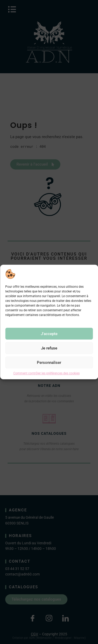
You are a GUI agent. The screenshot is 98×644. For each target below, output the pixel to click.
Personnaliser (49, 363)
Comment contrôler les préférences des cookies (47, 373)
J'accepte (49, 334)
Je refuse (49, 348)
